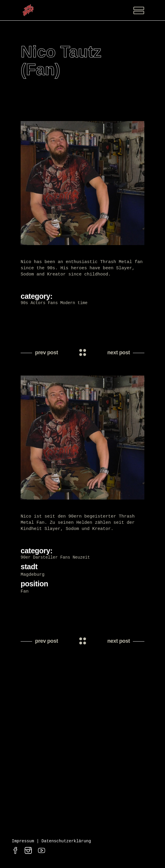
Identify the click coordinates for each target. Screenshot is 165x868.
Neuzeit (81, 558)
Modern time (74, 303)
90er (26, 558)
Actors (38, 303)
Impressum (23, 843)
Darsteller (45, 558)
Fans (53, 303)
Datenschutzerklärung (66, 843)
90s (24, 303)
